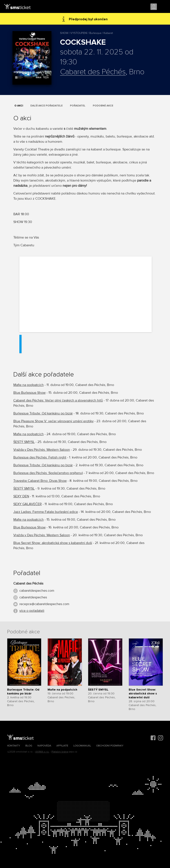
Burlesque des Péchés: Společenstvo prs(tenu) (48, 473)
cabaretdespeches (33, 597)
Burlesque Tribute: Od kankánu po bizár (43, 413)
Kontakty (14, 746)
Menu (163, 7)
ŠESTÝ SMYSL (24, 442)
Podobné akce (103, 106)
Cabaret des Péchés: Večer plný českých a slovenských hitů (58, 400)
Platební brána (60, 752)
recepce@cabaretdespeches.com (44, 604)
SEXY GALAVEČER (28, 504)
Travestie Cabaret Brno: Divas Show (40, 481)
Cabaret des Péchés (93, 72)
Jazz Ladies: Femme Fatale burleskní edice (46, 512)
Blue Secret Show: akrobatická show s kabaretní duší (53, 543)
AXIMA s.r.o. (42, 752)
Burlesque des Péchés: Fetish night (40, 457)
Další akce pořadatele (46, 106)
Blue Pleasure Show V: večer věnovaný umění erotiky (53, 421)
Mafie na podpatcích (29, 385)
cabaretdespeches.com (37, 591)
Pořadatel (78, 106)
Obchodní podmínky (110, 746)
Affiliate (62, 746)
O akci (19, 106)
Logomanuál (82, 746)
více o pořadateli (32, 611)
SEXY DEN (21, 496)
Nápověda (44, 746)
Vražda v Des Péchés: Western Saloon (42, 450)
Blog (29, 746)
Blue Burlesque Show (29, 393)
